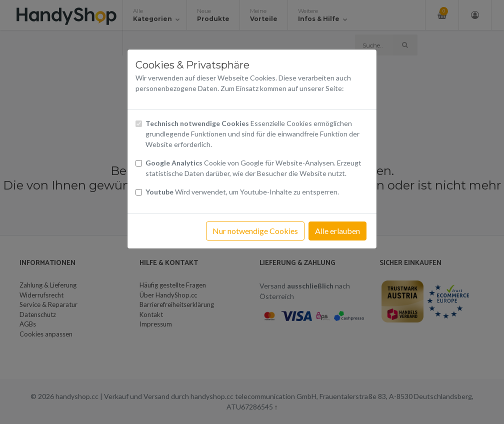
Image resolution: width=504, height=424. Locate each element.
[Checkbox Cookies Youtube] (139, 192)
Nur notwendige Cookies (255, 231)
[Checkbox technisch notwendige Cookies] (139, 124)
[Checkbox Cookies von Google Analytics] (139, 163)
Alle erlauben (337, 231)
